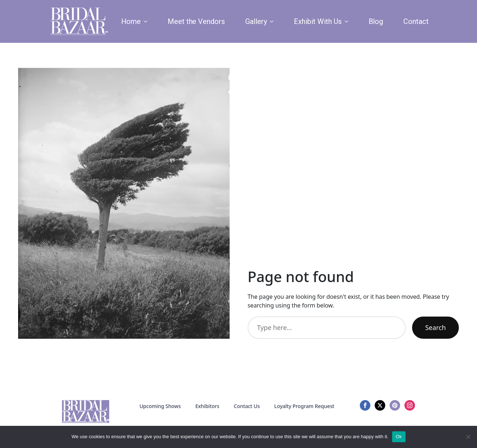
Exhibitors (207, 406)
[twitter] (380, 405)
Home (131, 21)
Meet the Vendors (196, 21)
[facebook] (365, 405)
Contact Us (247, 406)
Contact (416, 21)
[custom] (395, 405)
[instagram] (410, 405)
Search (435, 327)
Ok (399, 437)
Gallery (256, 21)
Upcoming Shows (160, 406)
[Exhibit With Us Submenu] (348, 21)
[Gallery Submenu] (273, 21)
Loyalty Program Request (304, 406)
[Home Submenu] (147, 21)
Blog (376, 21)
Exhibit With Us (318, 21)
